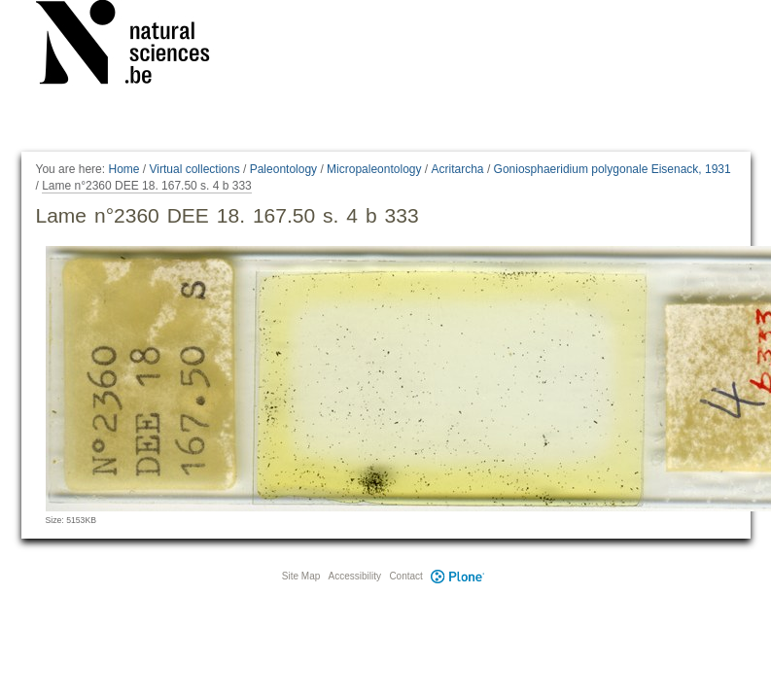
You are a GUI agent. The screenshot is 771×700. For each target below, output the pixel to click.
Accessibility (355, 576)
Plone (458, 576)
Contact (405, 576)
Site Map (301, 576)
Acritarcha (458, 169)
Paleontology (283, 169)
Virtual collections (195, 169)
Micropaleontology (374, 169)
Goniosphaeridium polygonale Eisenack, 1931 (613, 169)
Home (123, 169)
